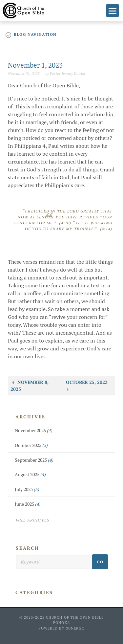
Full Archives (33, 520)
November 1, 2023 (35, 65)
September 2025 (34, 460)
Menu (113, 11)
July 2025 (27, 489)
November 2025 (34, 431)
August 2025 (30, 475)
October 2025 (31, 445)
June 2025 (28, 504)
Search (28, 548)
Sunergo (75, 628)
